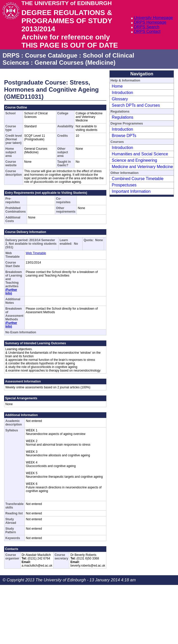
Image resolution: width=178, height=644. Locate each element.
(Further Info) (11, 292)
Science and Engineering (134, 160)
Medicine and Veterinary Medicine (142, 167)
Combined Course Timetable (138, 179)
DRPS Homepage (150, 22)
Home (117, 86)
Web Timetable (36, 253)
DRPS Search (147, 27)
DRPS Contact (147, 31)
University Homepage (153, 18)
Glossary (120, 99)
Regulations (123, 117)
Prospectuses (124, 185)
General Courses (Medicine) (75, 63)
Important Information (131, 191)
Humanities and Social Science (140, 154)
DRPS (11, 55)
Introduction (122, 93)
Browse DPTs (124, 136)
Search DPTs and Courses (136, 105)
